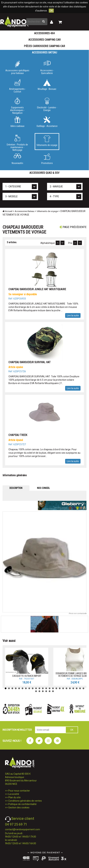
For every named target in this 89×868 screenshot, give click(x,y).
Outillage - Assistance (47, 122)
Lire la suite (73, 315)
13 (46, 688)
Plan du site (14, 797)
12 (43, 688)
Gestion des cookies (19, 808)
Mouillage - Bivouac (47, 85)
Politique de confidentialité (22, 804)
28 (46, 691)
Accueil (7, 211)
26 (39, 691)
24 (83, 688)
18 (63, 688)
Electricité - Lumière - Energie (47, 105)
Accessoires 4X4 (44, 33)
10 (36, 688)
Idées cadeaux (17, 122)
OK (51, 11)
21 (73, 688)
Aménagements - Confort (17, 86)
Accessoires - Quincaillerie (47, 68)
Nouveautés (17, 159)
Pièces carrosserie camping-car (44, 46)
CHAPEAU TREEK (18, 435)
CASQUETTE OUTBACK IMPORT (27, 676)
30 (53, 691)
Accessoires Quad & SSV (44, 173)
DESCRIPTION (16, 488)
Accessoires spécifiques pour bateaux (17, 68)
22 (77, 688)
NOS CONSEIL (43, 488)
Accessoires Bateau (44, 52)
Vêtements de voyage (47, 141)
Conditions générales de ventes (25, 801)
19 (66, 688)
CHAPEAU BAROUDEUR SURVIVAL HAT (30, 362)
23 (80, 688)
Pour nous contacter (19, 791)
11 (39, 688)
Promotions (47, 159)
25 (36, 691)
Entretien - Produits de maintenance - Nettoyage (17, 142)
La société (14, 794)
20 (70, 688)
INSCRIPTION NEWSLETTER (17, 730)
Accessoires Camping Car (44, 40)
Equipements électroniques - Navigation (17, 105)
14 (50, 688)
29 (50, 691)
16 (56, 688)
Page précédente (73, 227)
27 (43, 691)
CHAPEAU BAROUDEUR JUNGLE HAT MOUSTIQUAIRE (37, 289)
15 (53, 688)
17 (60, 688)
